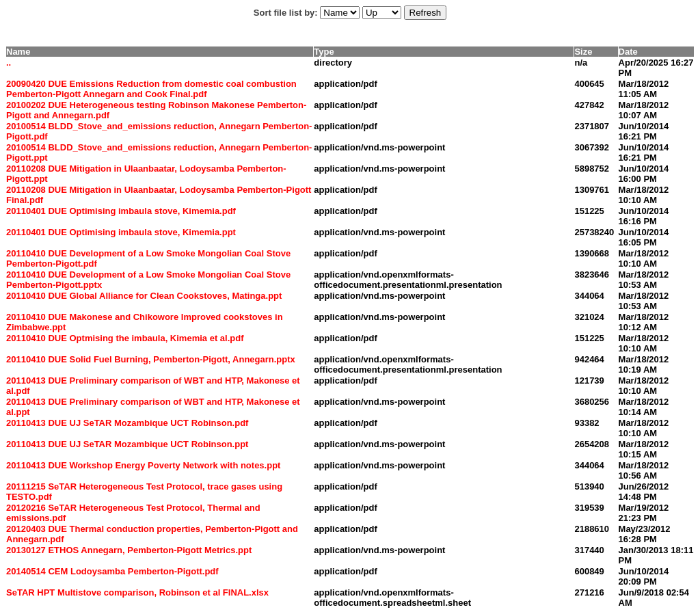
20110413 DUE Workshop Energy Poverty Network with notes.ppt (143, 465)
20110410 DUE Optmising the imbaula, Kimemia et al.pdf (125, 338)
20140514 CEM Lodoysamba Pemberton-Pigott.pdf (112, 571)
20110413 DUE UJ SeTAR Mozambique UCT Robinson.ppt (127, 444)
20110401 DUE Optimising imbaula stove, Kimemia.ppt (121, 232)
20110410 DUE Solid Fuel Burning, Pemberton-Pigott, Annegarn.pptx (151, 359)
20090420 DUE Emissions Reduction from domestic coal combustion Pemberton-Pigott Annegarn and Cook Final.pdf (151, 89)
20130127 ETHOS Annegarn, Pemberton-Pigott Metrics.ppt (129, 550)
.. (9, 63)
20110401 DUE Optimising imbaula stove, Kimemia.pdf (121, 211)
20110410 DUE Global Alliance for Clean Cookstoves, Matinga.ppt (144, 296)
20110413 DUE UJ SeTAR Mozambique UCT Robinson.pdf (127, 423)
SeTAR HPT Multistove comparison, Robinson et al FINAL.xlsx (137, 592)
